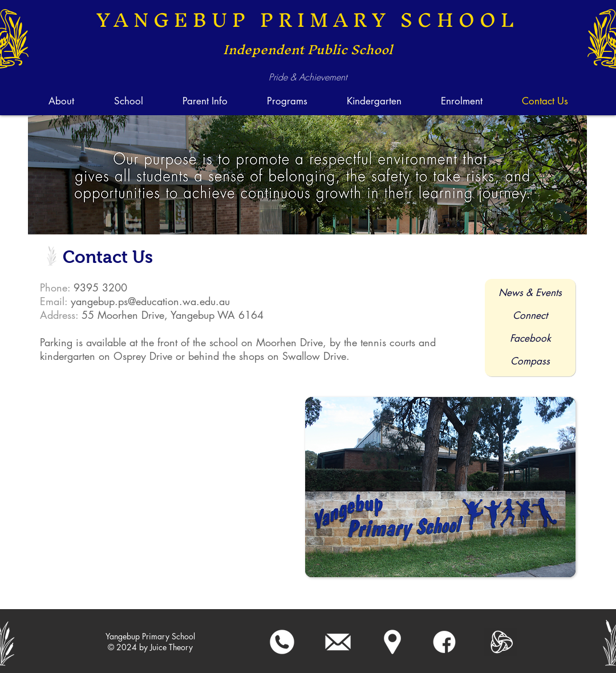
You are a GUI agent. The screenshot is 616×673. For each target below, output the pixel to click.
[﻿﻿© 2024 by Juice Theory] (150, 647)
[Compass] (530, 362)
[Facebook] (530, 339)
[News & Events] (530, 293)
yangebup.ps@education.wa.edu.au (150, 301)
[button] (128, 101)
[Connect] (530, 316)
